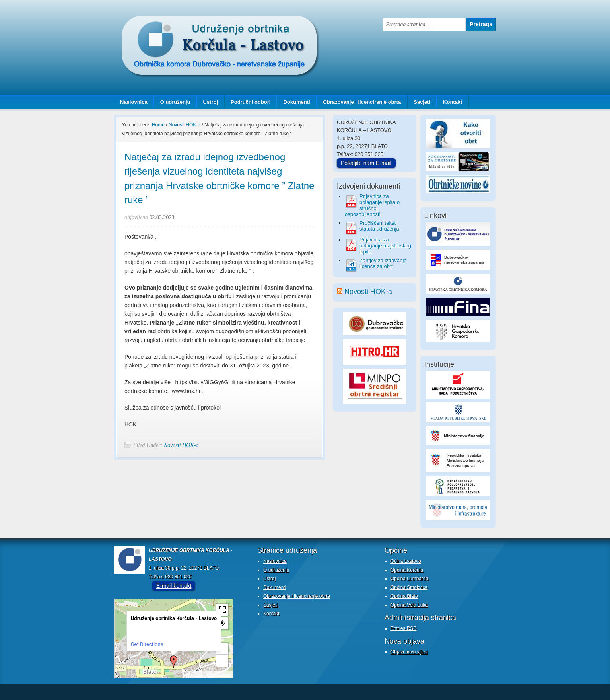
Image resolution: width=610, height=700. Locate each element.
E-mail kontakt (174, 586)
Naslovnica (134, 102)
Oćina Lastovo (406, 561)
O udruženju (175, 102)
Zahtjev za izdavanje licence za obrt (383, 263)
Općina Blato (404, 596)
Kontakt (453, 102)
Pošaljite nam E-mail (366, 163)
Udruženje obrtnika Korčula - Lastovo (194, 21)
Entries (403, 628)
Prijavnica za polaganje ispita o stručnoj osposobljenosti (372, 205)
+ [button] (223, 648)
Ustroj (211, 102)
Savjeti (419, 102)
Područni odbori (248, 102)
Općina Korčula (407, 570)
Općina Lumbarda (409, 579)
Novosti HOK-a (181, 445)
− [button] (222, 660)
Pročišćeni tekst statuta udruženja (379, 226)
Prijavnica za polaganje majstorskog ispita (385, 246)
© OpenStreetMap (218, 675)
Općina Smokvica (409, 587)
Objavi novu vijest (409, 652)
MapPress (195, 675)
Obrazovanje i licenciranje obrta (359, 102)
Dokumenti (296, 102)
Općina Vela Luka (409, 605)
